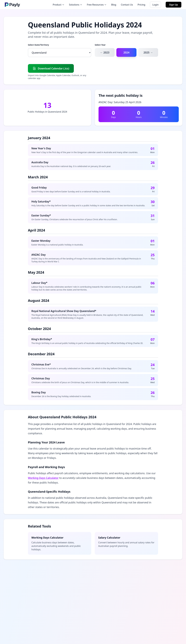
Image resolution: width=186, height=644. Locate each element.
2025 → (148, 52)
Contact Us (127, 5)
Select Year (100, 45)
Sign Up (174, 5)
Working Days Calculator (43, 478)
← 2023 (105, 52)
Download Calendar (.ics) (51, 68)
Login (156, 5)
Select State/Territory (38, 45)
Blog (114, 5)
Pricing (141, 5)
